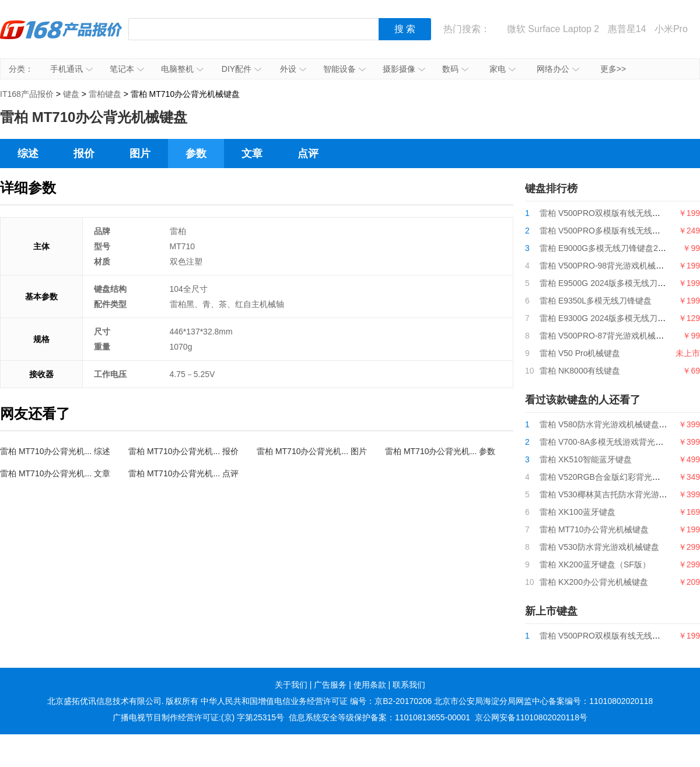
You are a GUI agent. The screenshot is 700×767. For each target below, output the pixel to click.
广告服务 (330, 685)
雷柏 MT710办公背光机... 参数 (440, 451)
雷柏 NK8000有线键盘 (580, 371)
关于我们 (291, 685)
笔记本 (127, 69)
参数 (196, 154)
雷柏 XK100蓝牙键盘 (577, 512)
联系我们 (409, 685)
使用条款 (370, 685)
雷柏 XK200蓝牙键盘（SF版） (595, 564)
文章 (252, 154)
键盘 (71, 94)
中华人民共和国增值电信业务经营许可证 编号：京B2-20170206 (316, 701)
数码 (455, 69)
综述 (28, 154)
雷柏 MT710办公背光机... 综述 (55, 451)
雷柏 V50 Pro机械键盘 (580, 353)
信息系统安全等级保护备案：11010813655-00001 (379, 717)
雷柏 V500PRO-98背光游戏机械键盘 (606, 266)
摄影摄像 (404, 69)
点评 (308, 154)
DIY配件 (242, 69)
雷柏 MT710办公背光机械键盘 (594, 529)
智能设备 (344, 69)
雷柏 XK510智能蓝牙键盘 (586, 459)
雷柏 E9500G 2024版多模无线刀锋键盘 (611, 283)
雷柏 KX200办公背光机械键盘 (594, 582)
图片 (140, 154)
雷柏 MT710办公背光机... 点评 (183, 473)
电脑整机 (182, 69)
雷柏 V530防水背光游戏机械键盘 (599, 547)
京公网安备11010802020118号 (531, 717)
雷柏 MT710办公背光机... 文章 (55, 473)
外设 (293, 69)
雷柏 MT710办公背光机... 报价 (183, 451)
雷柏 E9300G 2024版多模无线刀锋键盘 (611, 318)
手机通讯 (71, 69)
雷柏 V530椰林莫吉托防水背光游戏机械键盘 (620, 494)
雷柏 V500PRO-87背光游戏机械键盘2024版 (619, 336)
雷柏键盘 (105, 94)
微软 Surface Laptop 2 (553, 29)
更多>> (613, 69)
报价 (84, 154)
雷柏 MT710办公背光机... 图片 (312, 451)
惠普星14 (627, 29)
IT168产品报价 (61, 38)
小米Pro (671, 29)
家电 (503, 69)
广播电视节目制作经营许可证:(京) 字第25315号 (198, 717)
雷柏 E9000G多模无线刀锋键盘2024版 (610, 248)
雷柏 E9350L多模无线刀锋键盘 (596, 301)
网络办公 (558, 69)
